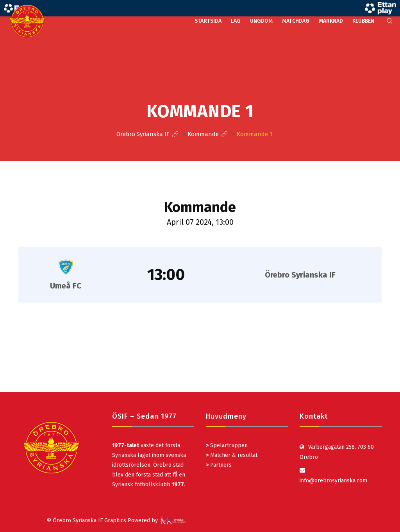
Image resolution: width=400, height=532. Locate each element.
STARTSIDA (208, 21)
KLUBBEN (363, 21)
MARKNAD (331, 21)
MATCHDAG (296, 21)
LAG (236, 21)
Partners (219, 465)
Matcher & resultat (232, 455)
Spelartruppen (228, 445)
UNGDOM (261, 21)
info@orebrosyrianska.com (333, 481)
